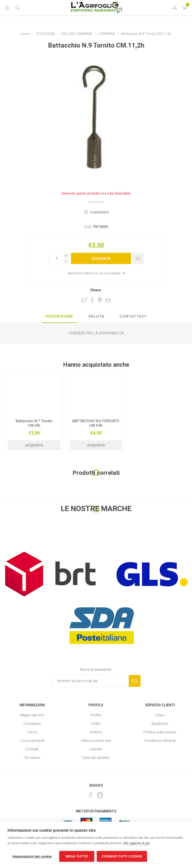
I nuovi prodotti (32, 741)
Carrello (96, 749)
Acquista (101, 258)
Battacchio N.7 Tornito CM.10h (34, 423)
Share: (96, 290)
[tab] (59, 317)
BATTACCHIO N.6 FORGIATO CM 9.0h (96, 423)
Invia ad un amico (108, 300)
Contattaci (32, 724)
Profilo (96, 715)
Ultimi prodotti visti (96, 741)
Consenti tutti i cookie (122, 856)
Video (160, 715)
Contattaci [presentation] (133, 316)
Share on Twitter (84, 300)
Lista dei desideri (96, 758)
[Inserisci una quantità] (56, 258)
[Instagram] (100, 795)
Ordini (96, 724)
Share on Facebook (92, 300)
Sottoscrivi (135, 681)
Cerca (32, 732)
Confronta (99, 212)
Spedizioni (160, 724)
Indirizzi (96, 732)
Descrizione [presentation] (59, 316)
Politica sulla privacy (160, 732)
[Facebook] (90, 795)
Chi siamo (32, 758)
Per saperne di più (136, 843)
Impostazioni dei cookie (32, 856)
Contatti (32, 749)
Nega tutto (77, 856)
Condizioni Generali (160, 741)
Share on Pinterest (100, 300)
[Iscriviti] (90, 681)
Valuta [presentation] (96, 316)
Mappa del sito (32, 715)
